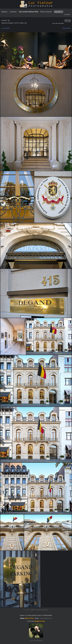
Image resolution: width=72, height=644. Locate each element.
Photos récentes (46, 12)
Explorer (4, 12)
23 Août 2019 (66, 28)
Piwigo (33, 610)
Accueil (4, 20)
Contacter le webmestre (42, 610)
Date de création (8, 23)
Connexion (67, 14)
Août (22, 23)
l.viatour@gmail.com (46, 618)
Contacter (13, 12)
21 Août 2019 (6, 28)
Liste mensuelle (59, 23)
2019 (17, 23)
